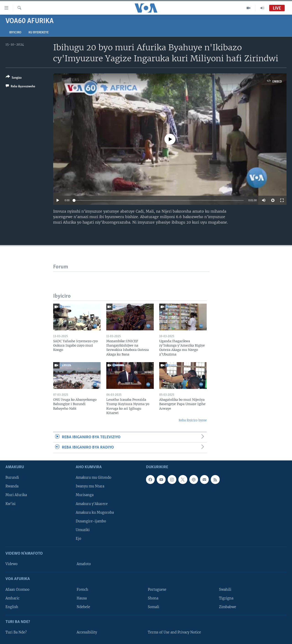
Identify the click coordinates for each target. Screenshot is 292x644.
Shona (153, 598)
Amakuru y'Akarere (92, 504)
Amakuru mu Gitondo (94, 478)
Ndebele (83, 607)
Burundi (12, 478)
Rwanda (12, 486)
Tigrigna (226, 598)
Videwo (12, 564)
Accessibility (87, 632)
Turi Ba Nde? (16, 632)
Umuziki (83, 530)
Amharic (12, 598)
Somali (154, 607)
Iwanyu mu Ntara (90, 486)
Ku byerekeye (39, 33)
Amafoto (84, 564)
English (12, 607)
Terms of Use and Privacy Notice (174, 632)
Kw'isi (10, 504)
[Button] (14, 78)
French (82, 589)
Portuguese (157, 589)
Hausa (82, 598)
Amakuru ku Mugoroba (95, 512)
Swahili (225, 589)
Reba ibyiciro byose (193, 420)
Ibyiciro (15, 33)
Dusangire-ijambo (91, 521)
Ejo (78, 538)
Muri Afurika (16, 495)
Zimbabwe (228, 607)
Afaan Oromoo (17, 589)
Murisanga (85, 495)
